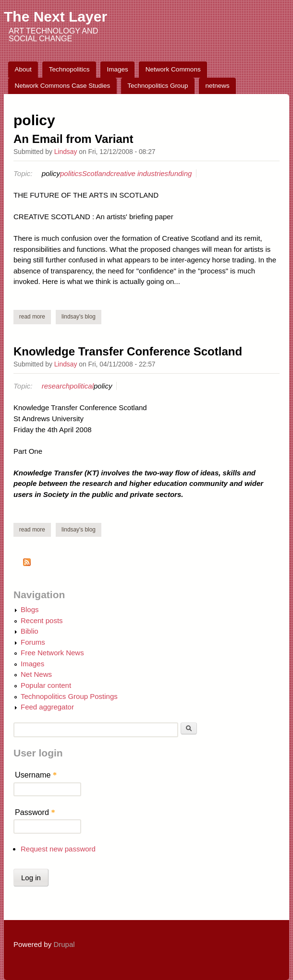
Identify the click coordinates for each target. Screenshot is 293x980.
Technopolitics (69, 69)
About (23, 69)
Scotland (96, 173)
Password (35, 812)
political (82, 386)
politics (71, 173)
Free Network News (52, 653)
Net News (36, 674)
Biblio (30, 631)
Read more (35, 316)
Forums (33, 642)
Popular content (46, 685)
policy (51, 173)
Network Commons (173, 69)
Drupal (64, 944)
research (56, 386)
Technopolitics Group (158, 86)
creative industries (139, 173)
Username (36, 775)
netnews (217, 86)
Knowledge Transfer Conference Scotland (128, 351)
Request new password (58, 849)
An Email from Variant (73, 139)
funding (180, 173)
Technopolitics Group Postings (69, 696)
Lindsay (66, 152)
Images (118, 69)
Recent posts (42, 620)
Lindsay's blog (79, 317)
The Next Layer (55, 17)
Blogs (30, 609)
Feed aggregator (47, 707)
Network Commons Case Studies (63, 86)
